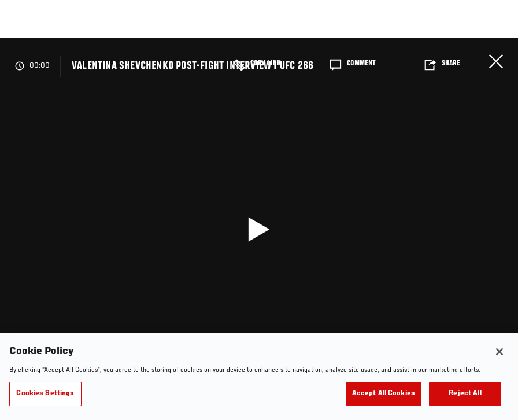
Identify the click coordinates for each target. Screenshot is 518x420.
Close (496, 61)
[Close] (499, 352)
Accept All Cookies (384, 394)
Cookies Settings (45, 394)
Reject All (465, 394)
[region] (259, 377)
